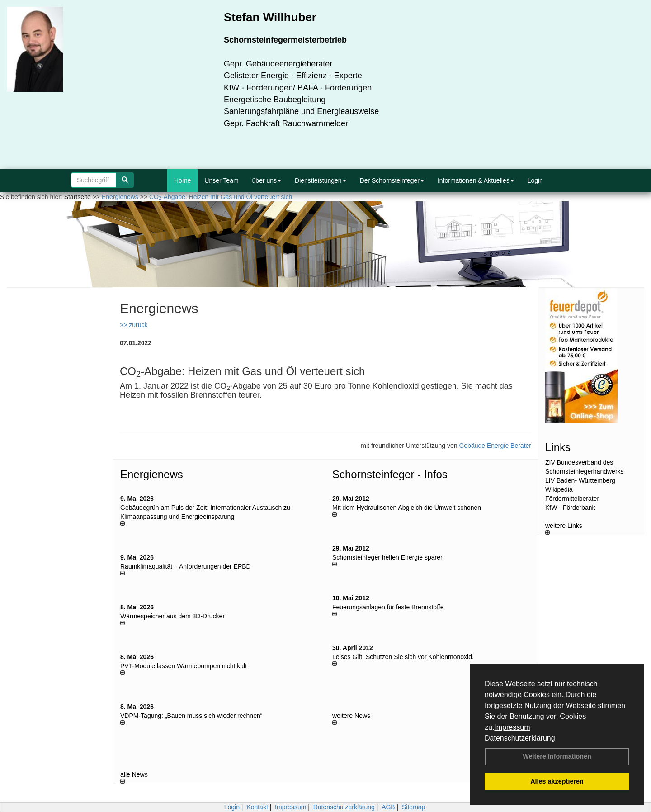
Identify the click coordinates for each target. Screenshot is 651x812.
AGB (388, 807)
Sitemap (413, 807)
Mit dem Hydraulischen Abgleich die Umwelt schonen (407, 508)
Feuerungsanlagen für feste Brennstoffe (388, 607)
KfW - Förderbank (570, 508)
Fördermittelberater (572, 499)
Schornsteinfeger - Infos (390, 474)
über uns (267, 180)
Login (535, 180)
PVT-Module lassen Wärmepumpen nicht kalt (184, 666)
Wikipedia (559, 489)
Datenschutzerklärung (520, 738)
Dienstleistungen (321, 180)
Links (558, 447)
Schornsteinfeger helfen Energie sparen (388, 557)
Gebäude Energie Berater (495, 446)
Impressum (512, 727)
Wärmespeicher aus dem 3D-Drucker (172, 616)
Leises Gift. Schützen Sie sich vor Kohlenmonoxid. (403, 657)
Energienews (152, 474)
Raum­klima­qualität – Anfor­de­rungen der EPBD (186, 566)
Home (182, 180)
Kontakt (257, 807)
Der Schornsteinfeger (392, 180)
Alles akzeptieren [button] (557, 781)
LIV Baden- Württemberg (580, 480)
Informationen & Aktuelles (476, 180)
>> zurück (134, 325)
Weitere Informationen (557, 756)
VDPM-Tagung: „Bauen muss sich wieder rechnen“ (191, 716)
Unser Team (221, 180)
